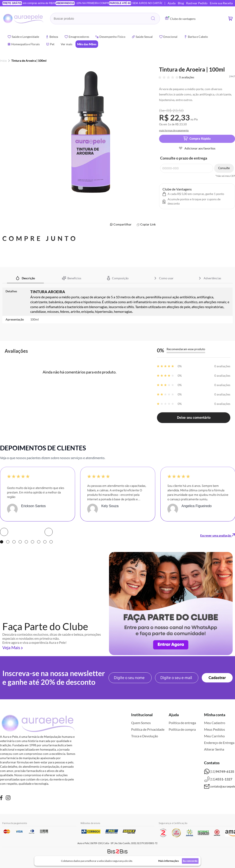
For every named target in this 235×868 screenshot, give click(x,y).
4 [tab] (20, 542)
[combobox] (105, 19)
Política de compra (182, 729)
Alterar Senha (214, 749)
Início (3, 61)
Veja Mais (11, 647)
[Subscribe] (217, 678)
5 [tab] (26, 542)
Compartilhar (123, 224)
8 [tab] (45, 542)
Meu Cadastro (215, 723)
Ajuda (172, 3)
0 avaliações (187, 77)
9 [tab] (51, 542)
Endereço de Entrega (219, 743)
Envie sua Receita (221, 3)
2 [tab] (8, 542)
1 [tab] (2, 542)
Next (49, 532)
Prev (4, 532)
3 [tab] (14, 542)
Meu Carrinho (214, 736)
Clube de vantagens (180, 19)
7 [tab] (39, 542)
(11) (219, 771)
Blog (181, 3)
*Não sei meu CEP (225, 176)
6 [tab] (33, 542)
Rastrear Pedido (197, 3)
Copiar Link (148, 224)
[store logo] (24, 19)
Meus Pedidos (215, 729)
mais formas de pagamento (174, 130)
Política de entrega (182, 723)
